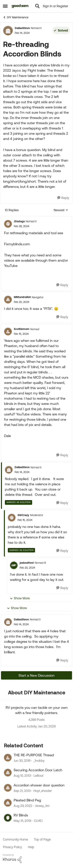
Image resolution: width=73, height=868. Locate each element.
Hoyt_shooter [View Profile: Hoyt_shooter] (43, 791)
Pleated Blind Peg (27, 800)
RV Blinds (21, 815)
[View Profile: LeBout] (8, 773)
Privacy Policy (12, 847)
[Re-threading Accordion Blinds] (22, 226)
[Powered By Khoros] (36, 859)
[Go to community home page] (20, 6)
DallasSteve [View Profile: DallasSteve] (22, 28)
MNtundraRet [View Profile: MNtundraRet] (22, 297)
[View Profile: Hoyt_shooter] (8, 788)
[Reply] (63, 198)
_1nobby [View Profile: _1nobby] (39, 761)
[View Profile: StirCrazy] (12, 518)
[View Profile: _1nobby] (8, 758)
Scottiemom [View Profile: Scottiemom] (22, 329)
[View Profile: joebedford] (14, 565)
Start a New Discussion (36, 675)
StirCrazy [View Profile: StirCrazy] (23, 515)
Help (31, 847)
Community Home (15, 839)
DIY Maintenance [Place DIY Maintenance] (16, 17)
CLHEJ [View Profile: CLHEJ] (38, 821)
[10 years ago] (22, 761)
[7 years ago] (22, 821)
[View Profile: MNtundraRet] (8, 300)
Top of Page (42, 839)
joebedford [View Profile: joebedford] (27, 563)
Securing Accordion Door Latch (38, 770)
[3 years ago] (23, 806)
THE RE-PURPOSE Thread (34, 755)
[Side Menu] (5, 6)
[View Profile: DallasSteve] (8, 31)
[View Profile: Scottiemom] (8, 332)
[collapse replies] (36, 218)
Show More (20, 598)
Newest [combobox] (61, 210)
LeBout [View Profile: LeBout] (39, 776)
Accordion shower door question (39, 785)
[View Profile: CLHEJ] (8, 818)
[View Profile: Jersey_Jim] (8, 803)
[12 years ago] (22, 776)
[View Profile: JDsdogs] (8, 224)
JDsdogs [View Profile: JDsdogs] (19, 221)
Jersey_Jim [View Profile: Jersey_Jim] (42, 806)
